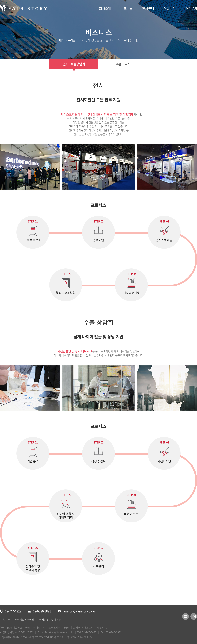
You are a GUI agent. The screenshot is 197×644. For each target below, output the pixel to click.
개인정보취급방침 (24, 620)
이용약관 (5, 620)
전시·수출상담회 (74, 64)
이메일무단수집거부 (50, 620)
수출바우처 (123, 64)
